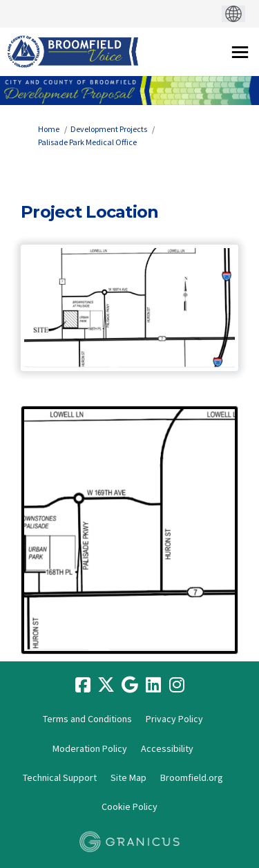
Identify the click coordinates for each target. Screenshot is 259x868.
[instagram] (177, 686)
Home (49, 129)
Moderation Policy (90, 748)
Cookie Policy (129, 806)
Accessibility (167, 748)
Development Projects (109, 129)
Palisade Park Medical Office (87, 142)
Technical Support (60, 777)
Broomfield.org (192, 777)
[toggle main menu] (240, 52)
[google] (130, 686)
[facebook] (83, 686)
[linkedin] (153, 686)
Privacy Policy (174, 719)
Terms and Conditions (87, 719)
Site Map (128, 777)
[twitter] (106, 686)
